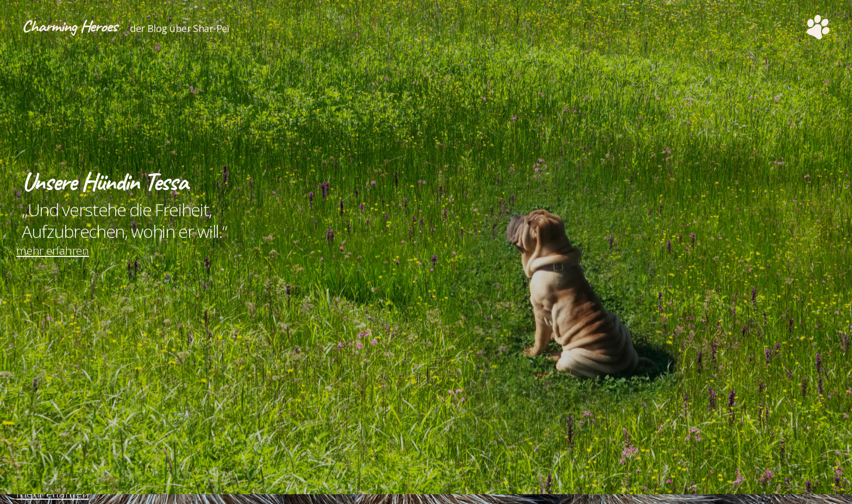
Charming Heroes (79, 27)
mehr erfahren (58, 268)
